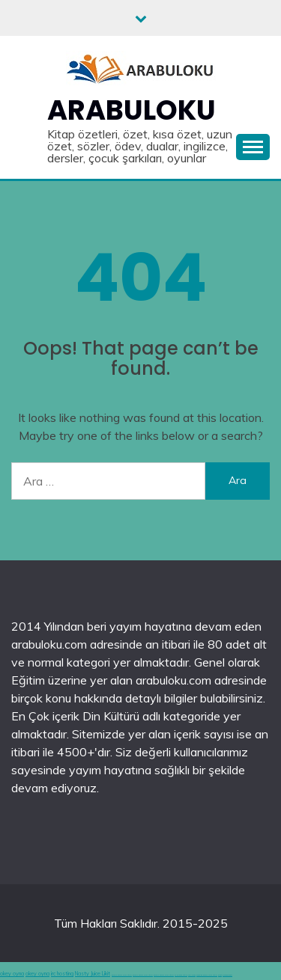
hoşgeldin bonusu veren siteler (207, 975)
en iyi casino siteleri (181, 975)
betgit (220, 975)
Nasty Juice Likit (93, 974)
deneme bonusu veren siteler (122, 975)
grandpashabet (227, 975)
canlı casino (192, 975)
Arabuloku (132, 110)
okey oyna (12, 974)
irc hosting (62, 974)
